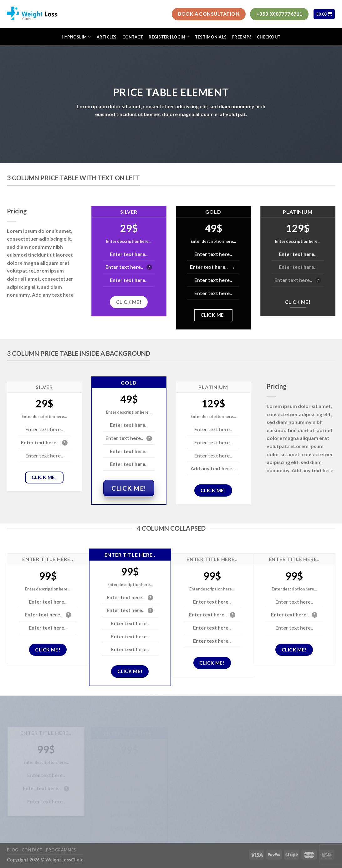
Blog (13, 850)
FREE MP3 (242, 37)
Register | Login (169, 37)
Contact (133, 37)
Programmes (61, 850)
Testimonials (211, 37)
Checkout (269, 37)
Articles (107, 37)
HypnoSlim (76, 37)
